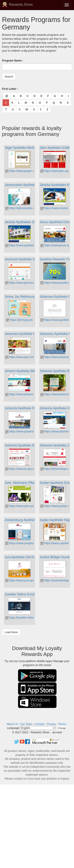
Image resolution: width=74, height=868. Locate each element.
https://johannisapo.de (56, 469)
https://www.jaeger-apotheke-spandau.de (32, 171)
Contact (40, 724)
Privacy (51, 724)
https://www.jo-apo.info (21, 469)
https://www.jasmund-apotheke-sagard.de (33, 283)
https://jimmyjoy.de (19, 320)
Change (62, 728)
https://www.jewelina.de (57, 283)
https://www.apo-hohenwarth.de (27, 357)
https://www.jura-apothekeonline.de (29, 580)
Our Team (26, 724)
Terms (62, 724)
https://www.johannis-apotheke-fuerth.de (32, 431)
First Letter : (10, 89)
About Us (12, 724)
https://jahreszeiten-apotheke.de (27, 208)
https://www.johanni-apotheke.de (27, 394)
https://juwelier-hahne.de (22, 618)
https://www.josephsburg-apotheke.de (30, 543)
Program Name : (13, 61)
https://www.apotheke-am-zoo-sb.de (29, 245)
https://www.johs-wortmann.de (26, 506)
